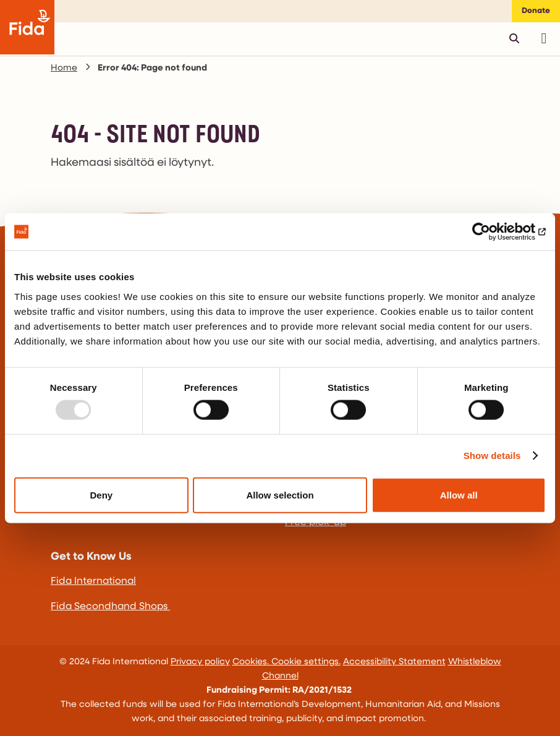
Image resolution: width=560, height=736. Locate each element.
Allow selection (280, 494)
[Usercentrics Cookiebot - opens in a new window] (492, 232)
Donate (536, 11)
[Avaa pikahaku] (514, 38)
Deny (101, 494)
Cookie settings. (306, 662)
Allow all (459, 494)
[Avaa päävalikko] (544, 38)
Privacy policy (200, 662)
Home (64, 68)
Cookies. (252, 662)
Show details (492, 456)
